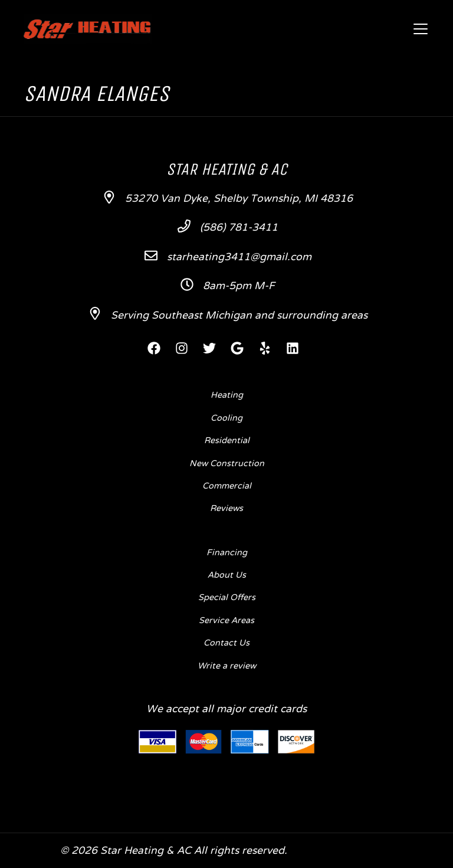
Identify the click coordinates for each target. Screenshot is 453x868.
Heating (227, 395)
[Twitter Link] (209, 348)
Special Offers (227, 598)
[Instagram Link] (182, 348)
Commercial (227, 486)
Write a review (227, 666)
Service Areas (226, 621)
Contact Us (226, 643)
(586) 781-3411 (239, 228)
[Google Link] (237, 348)
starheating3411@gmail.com (239, 258)
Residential (227, 441)
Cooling (226, 418)
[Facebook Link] (154, 348)
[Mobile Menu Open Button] (421, 29)
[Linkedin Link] (293, 348)
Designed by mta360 (342, 851)
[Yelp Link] (265, 348)
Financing (227, 553)
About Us (227, 575)
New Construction (227, 464)
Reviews (226, 509)
